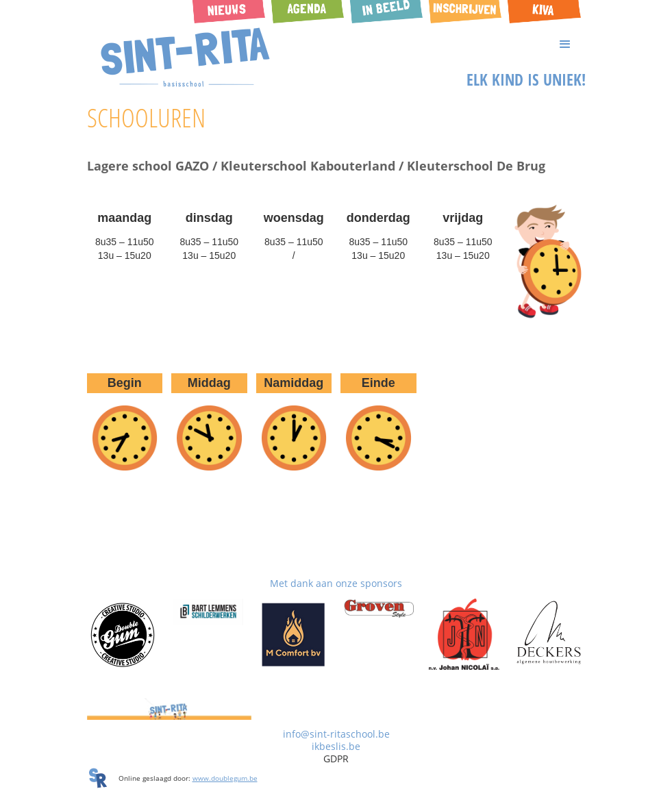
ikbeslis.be (336, 746)
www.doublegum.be (225, 778)
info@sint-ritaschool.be (336, 734)
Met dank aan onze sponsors (336, 583)
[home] (186, 58)
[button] (336, 45)
